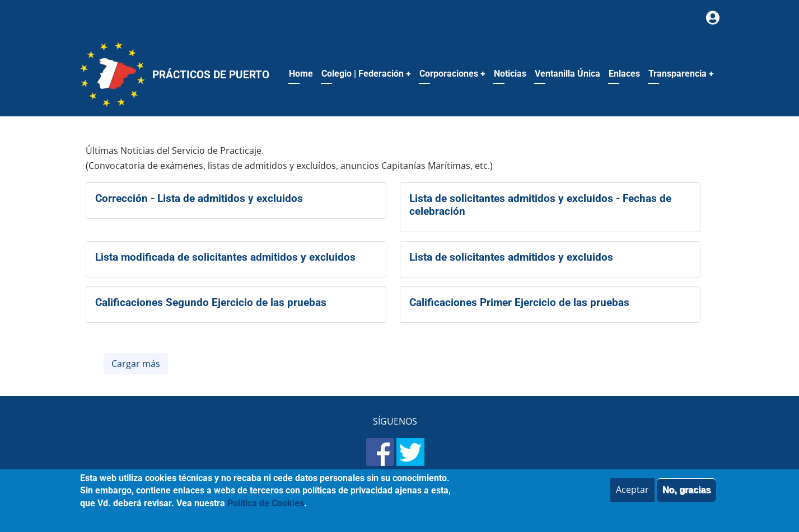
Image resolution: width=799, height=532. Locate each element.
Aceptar (632, 496)
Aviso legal (330, 474)
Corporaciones (452, 74)
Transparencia (681, 74)
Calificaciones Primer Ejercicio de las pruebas (519, 302)
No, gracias (686, 496)
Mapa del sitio (264, 474)
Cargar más (136, 364)
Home (301, 74)
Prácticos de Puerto (211, 75)
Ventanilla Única (567, 74)
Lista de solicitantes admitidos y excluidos (511, 257)
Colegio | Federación (366, 74)
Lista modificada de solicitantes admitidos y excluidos (225, 257)
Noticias (510, 74)
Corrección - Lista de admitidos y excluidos (199, 198)
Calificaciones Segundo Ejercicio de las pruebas (211, 302)
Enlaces (624, 74)
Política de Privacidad (413, 474)
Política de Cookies (515, 474)
